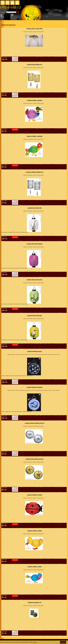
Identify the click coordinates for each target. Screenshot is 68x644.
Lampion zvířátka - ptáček (35, 567)
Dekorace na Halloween (20, 355)
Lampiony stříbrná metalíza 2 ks (34, 172)
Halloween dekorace (56, 355)
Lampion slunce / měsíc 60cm (35, 29)
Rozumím (63, 642)
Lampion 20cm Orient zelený (35, 280)
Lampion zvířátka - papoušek (35, 136)
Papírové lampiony (40, 32)
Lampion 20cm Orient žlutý (35, 315)
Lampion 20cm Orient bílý (35, 208)
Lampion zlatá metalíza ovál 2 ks (35, 459)
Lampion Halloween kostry (35, 351)
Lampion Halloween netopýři (35, 387)
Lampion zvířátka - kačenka (34, 100)
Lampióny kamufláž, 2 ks (34, 602)
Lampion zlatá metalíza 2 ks (35, 64)
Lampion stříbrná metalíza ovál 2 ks (35, 423)
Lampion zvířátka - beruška (35, 495)
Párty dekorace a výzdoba (32, 32)
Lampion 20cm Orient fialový (35, 244)
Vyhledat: (3, 12)
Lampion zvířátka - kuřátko (35, 531)
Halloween (13, 355)
